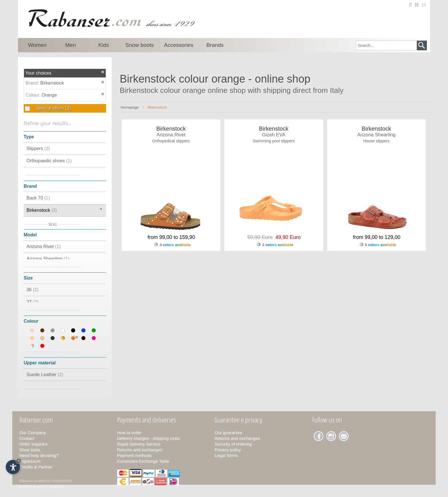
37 (33, 302)
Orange (49, 95)
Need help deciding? (39, 455)
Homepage (130, 107)
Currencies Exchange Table (143, 461)
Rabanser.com (29, 481)
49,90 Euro (287, 237)
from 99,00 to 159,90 (171, 237)
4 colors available (172, 245)
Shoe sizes (30, 450)
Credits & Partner (36, 467)
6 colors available (378, 245)
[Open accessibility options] (13, 467)
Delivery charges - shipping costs (149, 438)
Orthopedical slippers (171, 141)
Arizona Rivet (44, 246)
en (424, 5)
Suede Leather (45, 375)
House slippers (376, 141)
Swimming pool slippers (274, 141)
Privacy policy (228, 450)
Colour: (33, 95)
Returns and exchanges (140, 450)
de (417, 5)
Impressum (30, 461)
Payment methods (134, 455)
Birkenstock (52, 83)
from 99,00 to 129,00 (377, 237)
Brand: (33, 83)
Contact (27, 438)
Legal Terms (226, 455)
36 (33, 290)
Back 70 (38, 198)
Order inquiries (33, 444)
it (411, 5)
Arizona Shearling (48, 259)
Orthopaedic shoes (49, 161)
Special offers (53, 108)
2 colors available (275, 245)
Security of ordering (233, 444)
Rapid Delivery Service (139, 444)
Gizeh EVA (274, 135)
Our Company (33, 433)
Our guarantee (228, 433)
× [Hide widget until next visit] (19, 461)
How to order (129, 433)
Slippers (38, 148)
